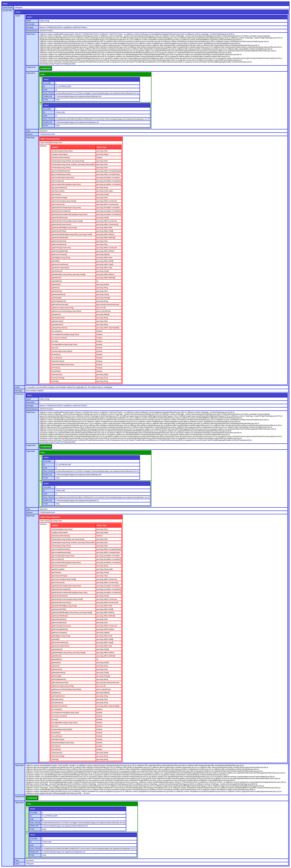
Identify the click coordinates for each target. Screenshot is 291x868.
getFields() (56, 261)
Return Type (102, 147)
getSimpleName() (58, 318)
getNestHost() (57, 291)
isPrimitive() (56, 368)
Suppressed (31, 67)
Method (55, 147)
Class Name (45, 143)
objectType (31, 138)
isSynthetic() (56, 371)
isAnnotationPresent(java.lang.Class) (65, 334)
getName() (56, 288)
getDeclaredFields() (59, 231)
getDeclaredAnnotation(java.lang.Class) (66, 208)
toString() (55, 381)
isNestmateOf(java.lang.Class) (63, 364)
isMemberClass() (58, 361)
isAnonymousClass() (59, 338)
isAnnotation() (57, 331)
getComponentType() (59, 198)
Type (28, 131)
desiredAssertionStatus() (61, 158)
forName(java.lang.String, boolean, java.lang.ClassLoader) (73, 164)
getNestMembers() (59, 294)
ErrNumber (31, 24)
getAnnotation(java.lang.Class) (63, 178)
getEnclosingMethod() (60, 251)
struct (5, 4)
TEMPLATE (48, 96)
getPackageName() (59, 301)
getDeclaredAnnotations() (61, 211)
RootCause (19, 394)
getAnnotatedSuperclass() (61, 174)
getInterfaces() (57, 271)
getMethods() (57, 278)
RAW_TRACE (49, 93)
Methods (43, 146)
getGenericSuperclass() (60, 268)
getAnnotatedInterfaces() (61, 171)
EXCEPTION (7, 11)
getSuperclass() (57, 321)
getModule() (56, 284)
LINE (45, 90)
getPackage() (57, 298)
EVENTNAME (8, 7)
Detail (29, 21)
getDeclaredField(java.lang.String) (64, 228)
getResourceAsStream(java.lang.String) (66, 311)
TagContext (31, 73)
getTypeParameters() (59, 328)
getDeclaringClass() (59, 241)
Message (30, 27)
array (42, 74)
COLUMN (47, 83)
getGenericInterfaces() (60, 264)
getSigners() (56, 314)
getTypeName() (57, 324)
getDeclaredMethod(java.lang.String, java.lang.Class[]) (72, 234)
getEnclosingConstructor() (61, 248)
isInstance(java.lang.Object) (62, 351)
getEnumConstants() (59, 254)
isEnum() (55, 348)
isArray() (55, 341)
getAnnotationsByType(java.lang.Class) (66, 184)
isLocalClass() (57, 358)
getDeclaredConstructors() (61, 224)
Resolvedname (32, 31)
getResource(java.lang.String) (63, 308)
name (17, 864)
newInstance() (57, 374)
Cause (18, 16)
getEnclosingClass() (59, 244)
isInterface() (56, 354)
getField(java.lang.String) (61, 258)
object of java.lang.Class (50, 139)
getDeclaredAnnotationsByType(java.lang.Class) (70, 214)
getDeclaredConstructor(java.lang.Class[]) (67, 221)
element (30, 134)
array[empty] (46, 68)
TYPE (46, 100)
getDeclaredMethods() (60, 238)
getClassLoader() (58, 191)
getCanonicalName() (59, 188)
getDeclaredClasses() (60, 218)
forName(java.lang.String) (61, 168)
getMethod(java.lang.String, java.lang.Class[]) (68, 274)
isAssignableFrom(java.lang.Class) (64, 344)
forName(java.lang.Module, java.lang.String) (68, 161)
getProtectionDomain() (60, 304)
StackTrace (31, 34)
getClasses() (56, 194)
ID (44, 86)
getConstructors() (58, 204)
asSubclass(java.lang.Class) (62, 151)
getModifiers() (57, 281)
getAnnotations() (58, 181)
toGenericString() (58, 378)
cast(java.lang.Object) (60, 154)
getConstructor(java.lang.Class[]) (64, 201)
